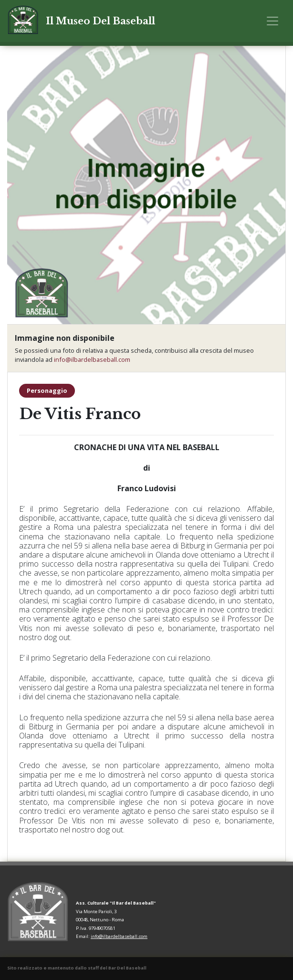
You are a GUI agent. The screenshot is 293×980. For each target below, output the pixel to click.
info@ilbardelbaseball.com (92, 359)
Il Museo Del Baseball (100, 21)
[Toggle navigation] (272, 21)
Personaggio (47, 390)
